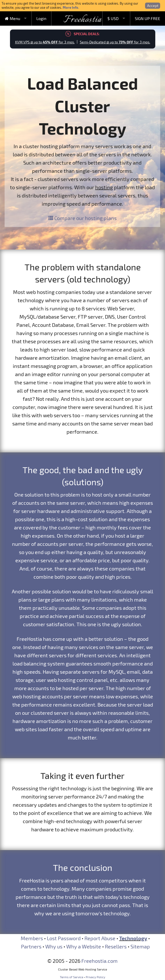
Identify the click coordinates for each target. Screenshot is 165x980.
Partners (31, 946)
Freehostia (82, 20)
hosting (104, 187)
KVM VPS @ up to (45, 42)
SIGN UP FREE (147, 18)
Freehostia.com (100, 961)
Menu (13, 18)
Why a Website (84, 946)
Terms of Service (71, 977)
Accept (153, 6)
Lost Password (64, 938)
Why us (54, 946)
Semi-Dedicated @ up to (115, 42)
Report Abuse (100, 938)
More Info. (71, 7)
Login (41, 18)
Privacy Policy (95, 977)
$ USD (113, 18)
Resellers (116, 946)
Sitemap (140, 946)
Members (32, 938)
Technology (133, 938)
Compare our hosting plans (82, 218)
